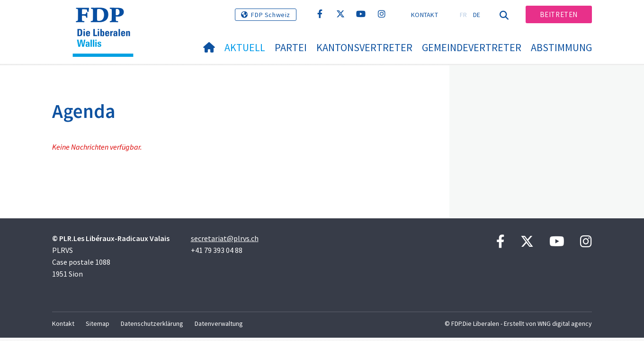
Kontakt (425, 15)
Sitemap (98, 323)
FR (464, 15)
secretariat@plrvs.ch (225, 238)
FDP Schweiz (271, 15)
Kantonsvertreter (364, 47)
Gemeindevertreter (472, 47)
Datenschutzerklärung (152, 323)
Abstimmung (561, 47)
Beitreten (559, 14)
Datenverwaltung (219, 323)
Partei (291, 47)
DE (477, 15)
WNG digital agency (565, 323)
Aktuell (245, 47)
